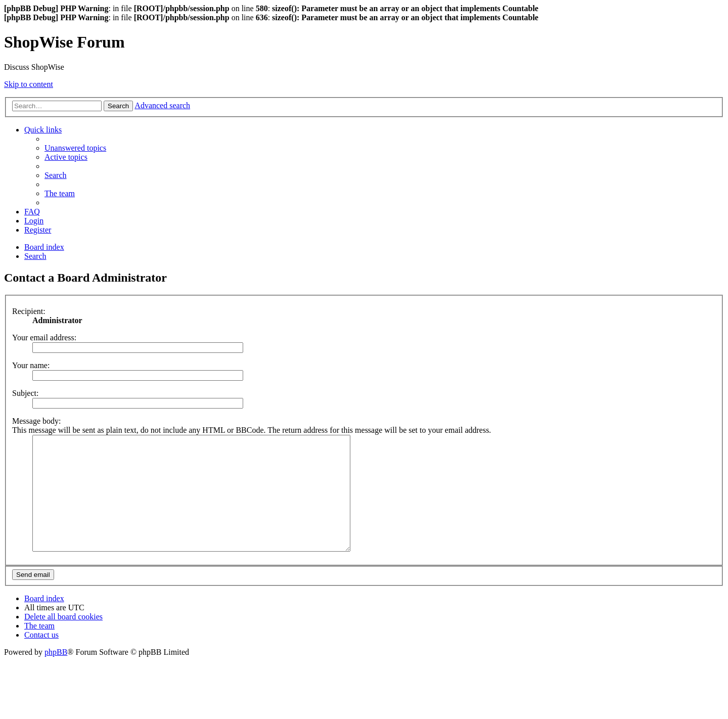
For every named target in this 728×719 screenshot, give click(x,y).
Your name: (31, 365)
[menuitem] (75, 148)
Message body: (36, 421)
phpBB (56, 675)
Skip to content (29, 84)
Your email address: (44, 338)
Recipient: (29, 311)
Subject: (25, 393)
